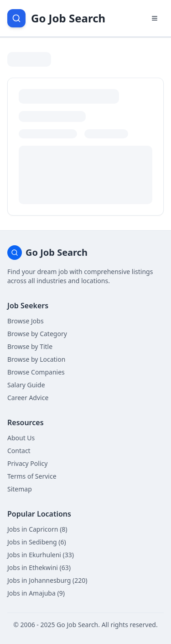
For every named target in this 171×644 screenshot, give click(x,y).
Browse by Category (37, 334)
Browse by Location (36, 359)
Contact (19, 451)
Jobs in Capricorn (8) (37, 529)
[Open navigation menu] (155, 18)
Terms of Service (32, 476)
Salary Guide (26, 385)
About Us (21, 438)
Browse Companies (36, 372)
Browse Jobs (26, 321)
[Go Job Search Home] (56, 18)
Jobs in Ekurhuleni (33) (41, 555)
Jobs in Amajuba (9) (36, 593)
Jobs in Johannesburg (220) (47, 580)
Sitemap (20, 489)
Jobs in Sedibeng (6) (37, 542)
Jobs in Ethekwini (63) (39, 567)
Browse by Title (30, 346)
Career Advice (28, 398)
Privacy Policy (27, 463)
